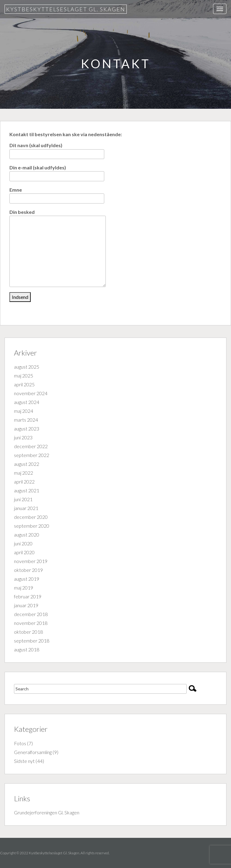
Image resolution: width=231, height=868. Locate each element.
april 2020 (24, 552)
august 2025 (27, 367)
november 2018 (31, 623)
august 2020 (27, 535)
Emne (57, 194)
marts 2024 (26, 420)
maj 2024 (24, 411)
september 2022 (32, 455)
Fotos (20, 743)
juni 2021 (23, 499)
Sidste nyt (24, 761)
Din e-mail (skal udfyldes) (57, 172)
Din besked (58, 216)
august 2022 (27, 464)
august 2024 (27, 402)
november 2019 (31, 561)
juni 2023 (23, 437)
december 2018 (31, 614)
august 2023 (27, 429)
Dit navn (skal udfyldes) (57, 149)
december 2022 (31, 446)
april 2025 (24, 384)
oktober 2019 (28, 570)
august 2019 (27, 579)
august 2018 (27, 649)
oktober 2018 (28, 632)
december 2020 (31, 517)
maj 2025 (24, 376)
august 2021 (27, 490)
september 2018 (32, 641)
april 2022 (24, 482)
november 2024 (31, 393)
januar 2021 (26, 508)
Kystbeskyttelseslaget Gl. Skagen (66, 9)
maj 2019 (24, 588)
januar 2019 (26, 605)
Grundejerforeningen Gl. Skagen (47, 812)
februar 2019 (28, 596)
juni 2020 (23, 543)
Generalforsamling (33, 752)
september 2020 (32, 526)
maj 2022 (24, 473)
